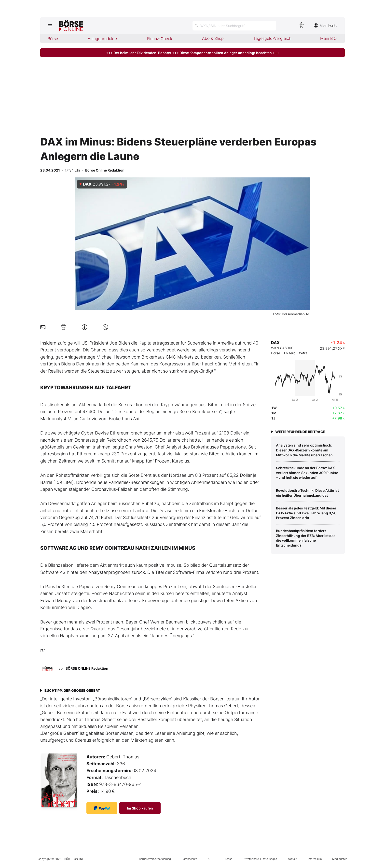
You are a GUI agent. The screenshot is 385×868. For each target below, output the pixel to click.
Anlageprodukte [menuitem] (102, 39)
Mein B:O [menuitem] (328, 38)
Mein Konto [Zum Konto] (326, 25)
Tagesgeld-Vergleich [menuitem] (272, 38)
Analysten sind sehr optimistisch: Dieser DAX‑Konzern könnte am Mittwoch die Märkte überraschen (304, 450)
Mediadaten (340, 859)
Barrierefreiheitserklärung (155, 859)
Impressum (315, 859)
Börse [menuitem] (53, 39)
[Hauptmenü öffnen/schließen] (50, 26)
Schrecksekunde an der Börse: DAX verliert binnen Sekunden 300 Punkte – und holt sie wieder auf (307, 473)
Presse (228, 859)
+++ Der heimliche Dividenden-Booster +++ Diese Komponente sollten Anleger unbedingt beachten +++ (193, 53)
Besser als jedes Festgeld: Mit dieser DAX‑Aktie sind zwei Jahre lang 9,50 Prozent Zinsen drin (306, 513)
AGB (210, 859)
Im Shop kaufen (140, 808)
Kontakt (292, 859)
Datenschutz (189, 859)
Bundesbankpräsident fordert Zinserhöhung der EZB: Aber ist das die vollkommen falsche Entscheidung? (306, 538)
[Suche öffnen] (234, 26)
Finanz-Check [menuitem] (160, 39)
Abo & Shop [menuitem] (213, 38)
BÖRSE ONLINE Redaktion (87, 668)
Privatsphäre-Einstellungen (260, 859)
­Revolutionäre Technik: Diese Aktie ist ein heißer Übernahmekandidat (307, 493)
